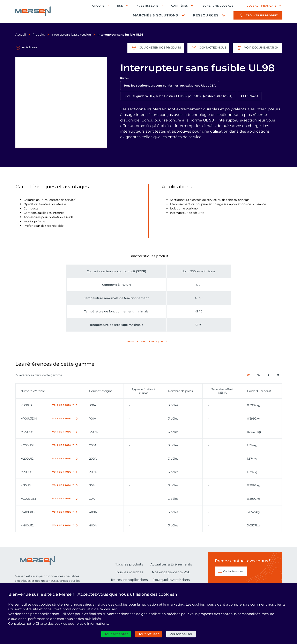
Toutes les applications (129, 580)
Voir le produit (63, 405)
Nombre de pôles (180, 391)
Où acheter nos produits (154, 48)
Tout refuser (149, 634)
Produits (39, 35)
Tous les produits (129, 564)
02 (259, 376)
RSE (120, 6)
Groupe (98, 6)
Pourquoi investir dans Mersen (171, 582)
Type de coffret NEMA (222, 391)
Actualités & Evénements (171, 564)
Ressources (206, 16)
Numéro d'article (33, 391)
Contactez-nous (207, 48)
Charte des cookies (51, 624)
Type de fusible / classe (143, 391)
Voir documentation (257, 48)
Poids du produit (259, 391)
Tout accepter (116, 634)
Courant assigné (101, 391)
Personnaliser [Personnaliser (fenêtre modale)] (181, 634)
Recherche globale (217, 6)
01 (250, 376)
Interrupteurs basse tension (71, 35)
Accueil (21, 35)
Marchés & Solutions (155, 16)
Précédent (30, 48)
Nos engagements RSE (171, 572)
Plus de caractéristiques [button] (146, 342)
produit (262, 16)
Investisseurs (147, 6)
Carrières (179, 6)
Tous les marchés (129, 572)
